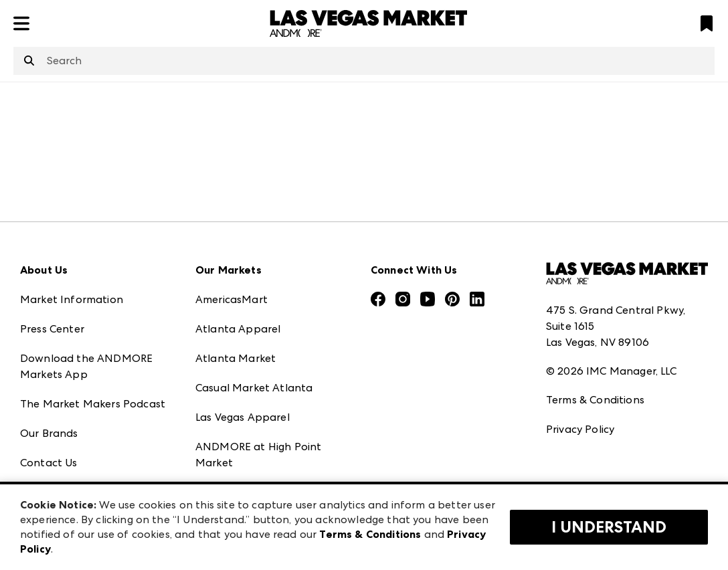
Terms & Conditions (595, 400)
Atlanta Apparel (238, 329)
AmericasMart (232, 299)
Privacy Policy (580, 429)
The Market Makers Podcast (93, 404)
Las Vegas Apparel (243, 417)
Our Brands (49, 433)
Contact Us (49, 463)
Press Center (52, 329)
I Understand (609, 527)
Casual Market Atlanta (254, 388)
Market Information (72, 299)
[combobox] (364, 61)
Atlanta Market (236, 358)
